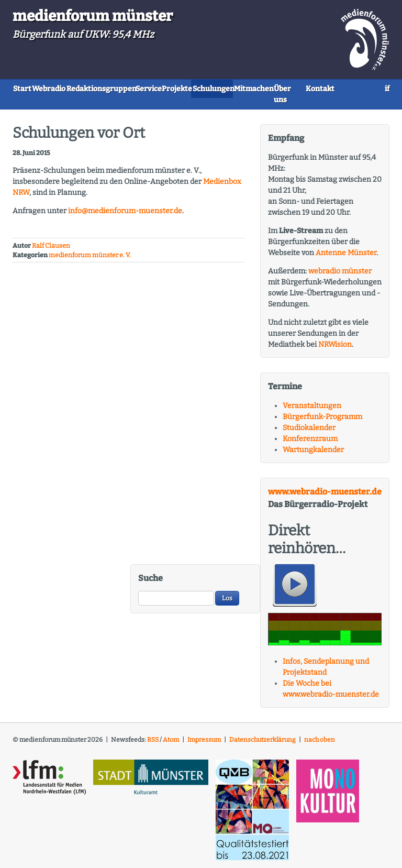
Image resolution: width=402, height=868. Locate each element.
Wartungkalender (313, 454)
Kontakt (140, 105)
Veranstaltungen (312, 410)
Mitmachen (40, 105)
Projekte (251, 88)
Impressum (204, 744)
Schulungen (304, 88)
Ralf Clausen (51, 250)
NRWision (335, 349)
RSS (153, 744)
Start (30, 88)
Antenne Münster (346, 257)
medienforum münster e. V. (90, 259)
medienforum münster (93, 16)
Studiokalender (309, 432)
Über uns (93, 105)
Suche (150, 582)
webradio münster (340, 275)
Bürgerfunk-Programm (322, 421)
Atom (171, 744)
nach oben (320, 744)
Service (206, 88)
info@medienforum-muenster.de (125, 216)
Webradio (73, 88)
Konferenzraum (310, 443)
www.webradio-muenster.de (325, 496)
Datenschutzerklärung (263, 744)
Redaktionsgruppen (141, 88)
